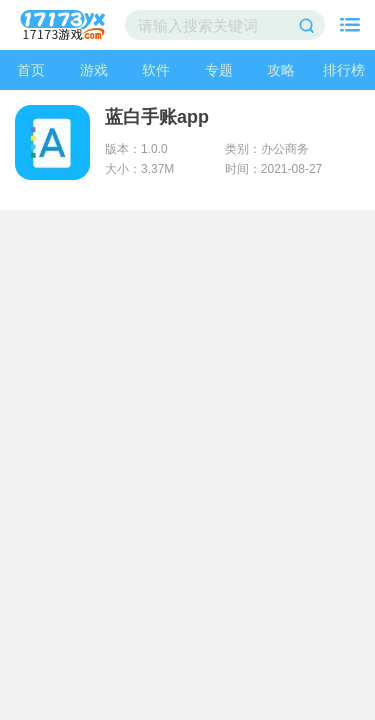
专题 (219, 70)
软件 (156, 70)
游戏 (94, 70)
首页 (31, 70)
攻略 (281, 70)
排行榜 (344, 70)
